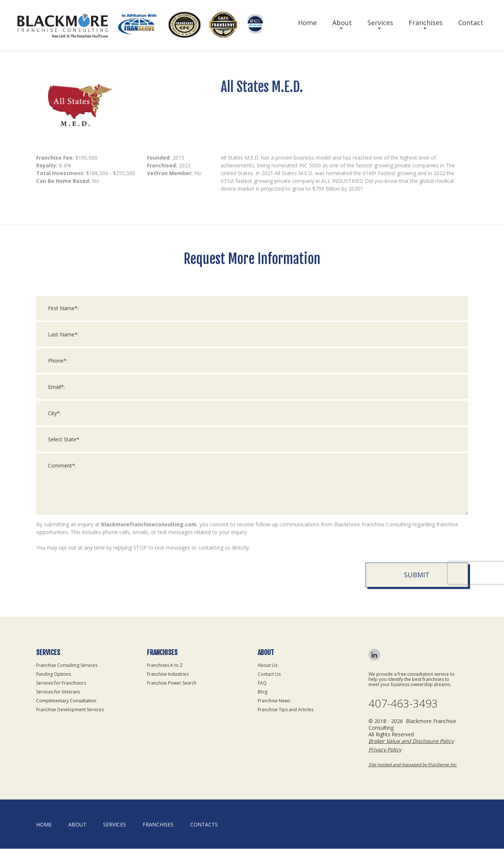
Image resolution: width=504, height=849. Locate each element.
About (342, 23)
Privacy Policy (385, 750)
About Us (268, 665)
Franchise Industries (168, 674)
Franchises (426, 23)
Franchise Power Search (172, 683)
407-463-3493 (403, 704)
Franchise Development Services (70, 710)
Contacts (204, 825)
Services (380, 23)
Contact (471, 23)
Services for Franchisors (61, 683)
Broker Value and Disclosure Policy (411, 741)
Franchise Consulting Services (67, 665)
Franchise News (274, 701)
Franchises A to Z (165, 665)
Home (307, 23)
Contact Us (269, 674)
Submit (417, 583)
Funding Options (54, 674)
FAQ (262, 683)
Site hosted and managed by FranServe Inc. (413, 765)
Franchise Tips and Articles (286, 710)
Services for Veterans (58, 692)
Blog (263, 692)
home (44, 825)
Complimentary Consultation (66, 701)
